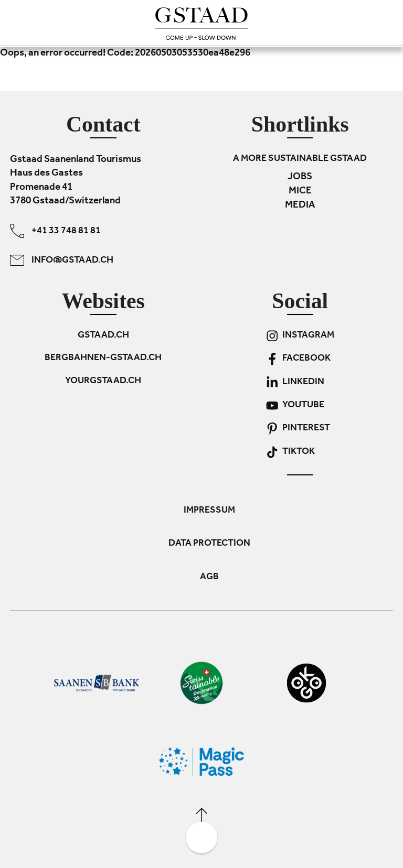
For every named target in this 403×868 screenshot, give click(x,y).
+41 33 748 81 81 (55, 230)
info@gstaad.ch (62, 260)
